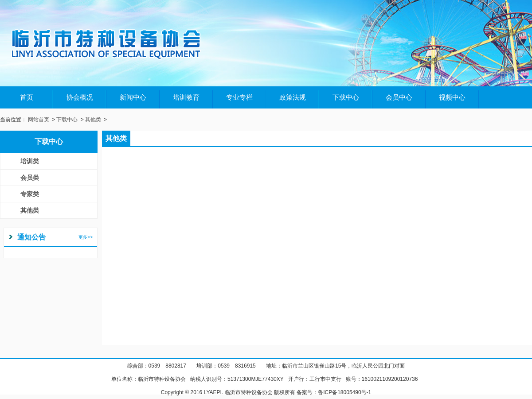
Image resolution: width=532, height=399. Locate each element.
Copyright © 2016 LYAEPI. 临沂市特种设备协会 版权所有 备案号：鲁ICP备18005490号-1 (266, 392)
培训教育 (186, 97)
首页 (27, 97)
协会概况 (80, 97)
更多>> (86, 237)
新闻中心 (133, 97)
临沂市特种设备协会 (162, 379)
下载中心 (346, 97)
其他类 (93, 120)
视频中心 (452, 97)
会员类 (30, 178)
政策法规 (293, 97)
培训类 (30, 161)
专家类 (30, 194)
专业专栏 (239, 97)
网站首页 (39, 120)
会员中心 (399, 97)
